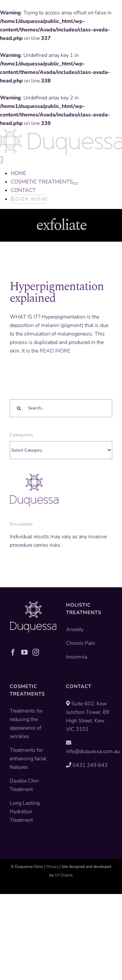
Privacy (52, 867)
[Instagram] (36, 652)
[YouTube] (24, 652)
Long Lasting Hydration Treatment (25, 812)
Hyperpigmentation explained (57, 292)
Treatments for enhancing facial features (28, 759)
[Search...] (61, 408)
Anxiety (75, 629)
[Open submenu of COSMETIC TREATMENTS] (75, 183)
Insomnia (77, 657)
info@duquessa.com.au (93, 751)
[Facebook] (13, 652)
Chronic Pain (81, 643)
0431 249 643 (90, 765)
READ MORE (55, 351)
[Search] (19, 408)
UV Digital (64, 875)
